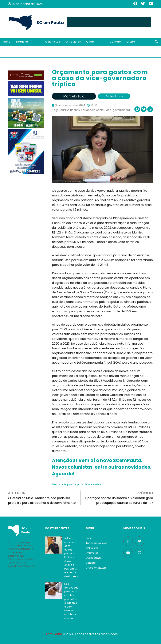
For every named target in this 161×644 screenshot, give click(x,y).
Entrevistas (73, 42)
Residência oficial (93, 110)
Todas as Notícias (22, 45)
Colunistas (53, 42)
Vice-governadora (118, 110)
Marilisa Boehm (70, 110)
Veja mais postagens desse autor (77, 484)
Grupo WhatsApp (134, 45)
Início (7, 42)
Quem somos (91, 45)
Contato (115, 42)
